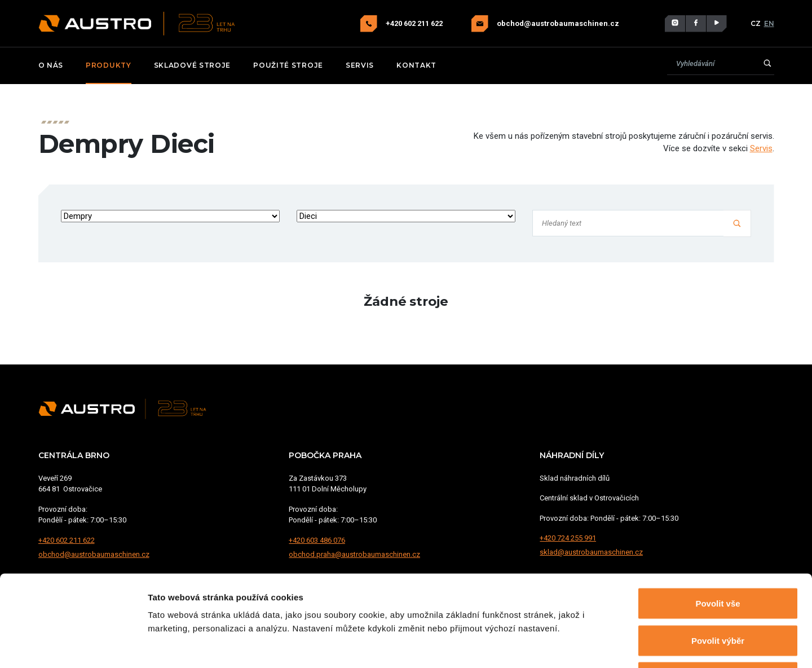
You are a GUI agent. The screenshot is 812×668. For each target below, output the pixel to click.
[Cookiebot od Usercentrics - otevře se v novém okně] (73, 646)
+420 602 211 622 (415, 23)
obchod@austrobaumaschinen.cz (558, 24)
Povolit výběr (718, 557)
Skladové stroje (193, 65)
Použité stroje (288, 65)
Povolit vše (718, 520)
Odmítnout (718, 594)
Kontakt (416, 65)
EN (769, 23)
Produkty (109, 65)
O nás (51, 65)
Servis (360, 65)
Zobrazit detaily (596, 646)
